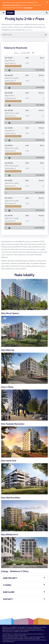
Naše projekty (10, 578)
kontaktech (28, 8)
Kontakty (8, 599)
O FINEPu (7, 585)
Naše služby (9, 592)
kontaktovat (28, 30)
